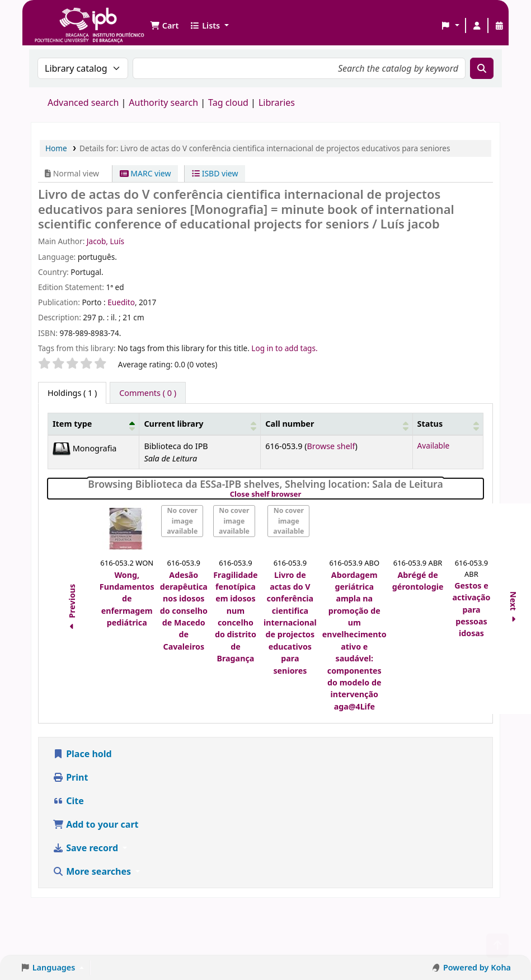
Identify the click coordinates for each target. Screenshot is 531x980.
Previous (72, 609)
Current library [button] (173, 424)
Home (56, 148)
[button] (164, 26)
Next (514, 608)
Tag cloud (228, 102)
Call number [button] (290, 424)
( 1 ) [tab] (72, 393)
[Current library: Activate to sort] (200, 424)
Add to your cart (96, 824)
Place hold (82, 754)
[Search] (482, 68)
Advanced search (83, 102)
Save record (86, 848)
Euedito (121, 302)
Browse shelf (331, 446)
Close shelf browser (304, 494)
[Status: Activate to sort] (448, 424)
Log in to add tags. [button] (284, 348)
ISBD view (215, 173)
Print (70, 777)
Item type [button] (72, 424)
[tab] (148, 393)
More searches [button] (93, 871)
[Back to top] (497, 946)
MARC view (145, 173)
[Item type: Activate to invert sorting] (94, 424)
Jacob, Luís (105, 241)
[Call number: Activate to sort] (337, 424)
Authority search (163, 102)
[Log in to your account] (477, 26)
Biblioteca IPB (62, 17)
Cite (68, 801)
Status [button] (430, 424)
